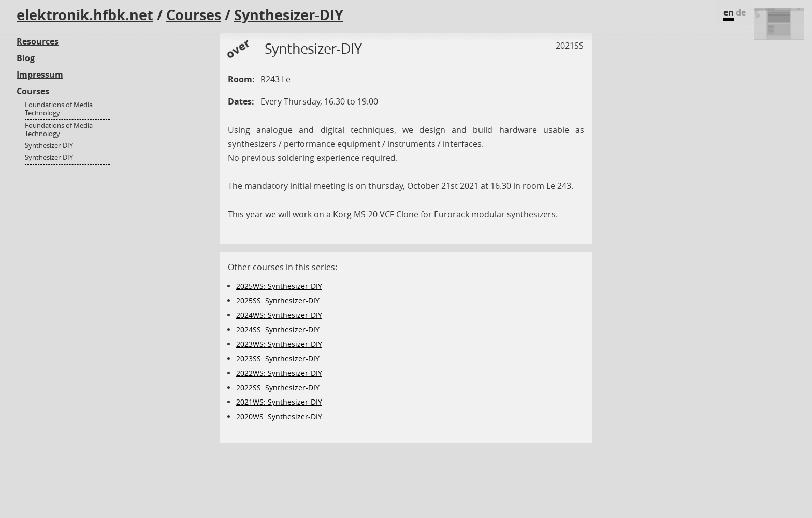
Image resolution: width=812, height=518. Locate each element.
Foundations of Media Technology (59, 109)
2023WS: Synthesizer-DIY (279, 344)
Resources (38, 41)
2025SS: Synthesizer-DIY (278, 300)
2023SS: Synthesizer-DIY (278, 358)
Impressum (40, 75)
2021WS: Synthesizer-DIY (279, 402)
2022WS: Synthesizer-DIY (279, 373)
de (741, 12)
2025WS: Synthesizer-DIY (279, 286)
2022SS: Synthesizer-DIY (278, 387)
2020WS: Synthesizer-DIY (279, 416)
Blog (26, 58)
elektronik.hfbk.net (85, 15)
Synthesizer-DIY (289, 15)
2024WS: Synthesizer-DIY (279, 315)
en (729, 12)
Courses (194, 15)
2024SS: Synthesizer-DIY (278, 329)
